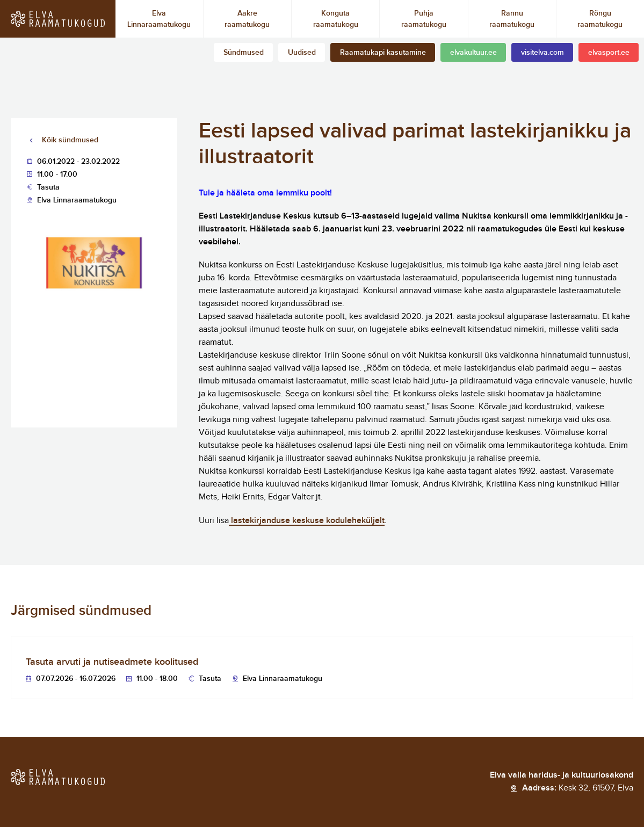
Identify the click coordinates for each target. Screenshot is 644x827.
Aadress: (578, 788)
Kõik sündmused (70, 140)
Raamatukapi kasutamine (383, 52)
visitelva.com (542, 52)
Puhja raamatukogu (424, 19)
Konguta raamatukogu (336, 19)
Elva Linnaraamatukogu (159, 19)
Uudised (302, 52)
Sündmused (244, 52)
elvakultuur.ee (473, 52)
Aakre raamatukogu (247, 19)
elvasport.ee (609, 52)
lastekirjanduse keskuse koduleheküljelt (307, 521)
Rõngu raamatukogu (600, 19)
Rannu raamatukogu (512, 19)
